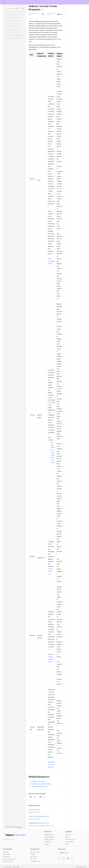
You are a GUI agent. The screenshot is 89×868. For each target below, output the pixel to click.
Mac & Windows (35, 852)
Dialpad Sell (48, 842)
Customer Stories (70, 839)
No (42, 797)
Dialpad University (8, 861)
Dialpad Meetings (49, 837)
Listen (60, 14)
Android (33, 854)
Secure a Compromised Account (39, 816)
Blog (67, 837)
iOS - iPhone (34, 857)
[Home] (4, 2)
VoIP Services (6, 854)
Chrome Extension (35, 861)
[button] (13, 9)
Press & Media (69, 842)
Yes (33, 797)
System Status (16, 867)
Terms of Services (7, 867)
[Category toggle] (26, 10)
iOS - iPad (33, 859)
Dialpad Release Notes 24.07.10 (39, 823)
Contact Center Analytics (10, 859)
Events (67, 844)
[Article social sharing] (43, 14)
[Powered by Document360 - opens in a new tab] (14, 827)
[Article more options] (47, 14)
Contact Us (63, 853)
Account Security (34, 810)
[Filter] (23, 9)
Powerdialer (6, 857)
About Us (68, 835)
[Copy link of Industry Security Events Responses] (43, 10)
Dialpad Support (49, 839)
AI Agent (47, 844)
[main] (46, 417)
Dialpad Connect (49, 835)
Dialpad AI (6, 852)
